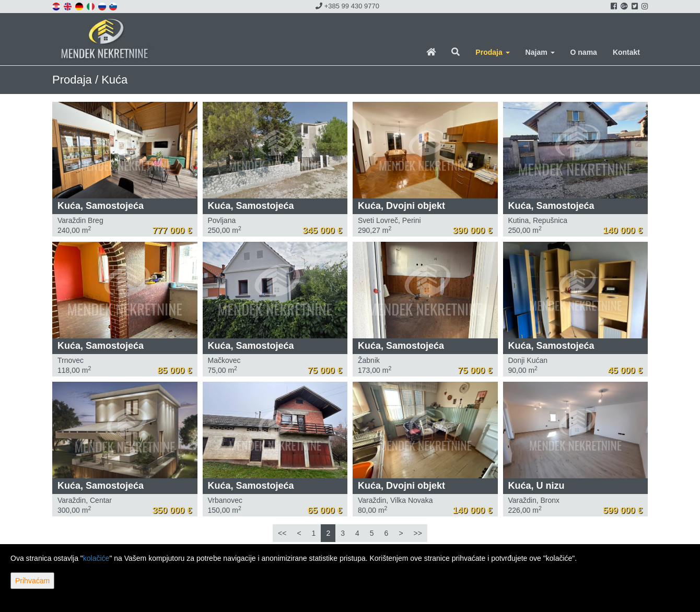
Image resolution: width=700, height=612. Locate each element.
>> (418, 533)
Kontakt (626, 52)
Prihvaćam (32, 581)
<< (282, 533)
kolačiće (96, 558)
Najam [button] (540, 52)
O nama (584, 52)
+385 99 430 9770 (347, 6)
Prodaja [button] (492, 52)
